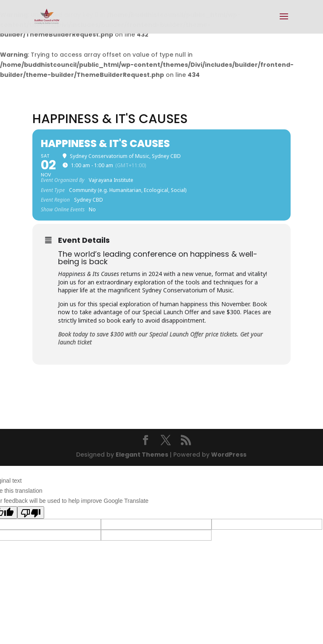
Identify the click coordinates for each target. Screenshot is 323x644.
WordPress (229, 455)
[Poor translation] (31, 513)
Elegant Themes (142, 455)
